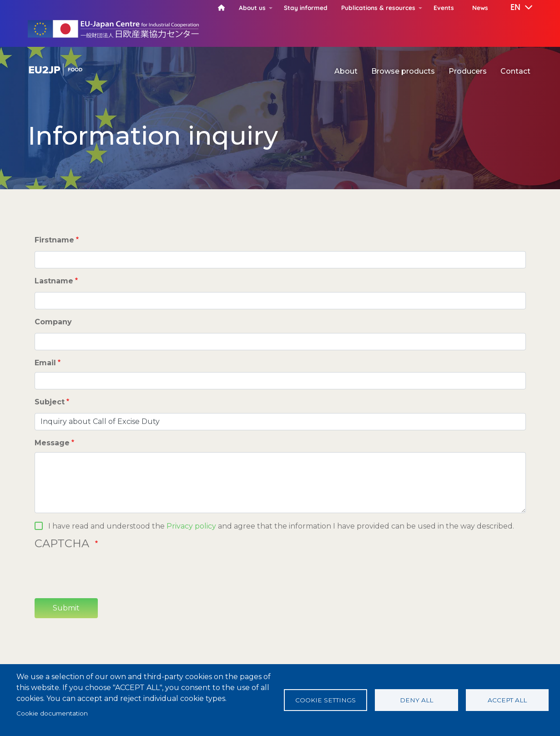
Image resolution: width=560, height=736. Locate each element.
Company (53, 322)
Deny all (416, 700)
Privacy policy (191, 526)
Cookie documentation (52, 713)
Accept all (507, 700)
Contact (515, 71)
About (346, 71)
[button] (515, 8)
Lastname (54, 281)
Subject (50, 402)
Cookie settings (325, 700)
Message (52, 443)
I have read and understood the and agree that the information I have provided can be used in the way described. (281, 526)
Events (444, 8)
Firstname (54, 240)
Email (45, 363)
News (480, 8)
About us (252, 8)
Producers (468, 71)
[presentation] (104, 573)
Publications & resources (378, 8)
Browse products (403, 71)
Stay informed (306, 8)
